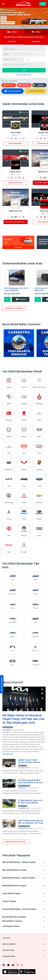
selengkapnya (7, 754)
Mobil (12, 32)
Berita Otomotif (8, 727)
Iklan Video (24, 85)
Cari (24, 70)
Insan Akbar (7, 730)
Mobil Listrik (23, 766)
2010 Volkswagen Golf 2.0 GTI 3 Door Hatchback (16, 289)
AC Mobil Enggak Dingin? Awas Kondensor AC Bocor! (30, 781)
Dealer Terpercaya (39, 85)
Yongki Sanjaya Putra (25, 828)
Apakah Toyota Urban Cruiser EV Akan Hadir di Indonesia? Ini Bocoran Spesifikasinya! (29, 761)
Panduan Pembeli (24, 786)
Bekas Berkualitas (12, 91)
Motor (36, 32)
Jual (43, 4)
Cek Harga (36, 41)
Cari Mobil (12, 41)
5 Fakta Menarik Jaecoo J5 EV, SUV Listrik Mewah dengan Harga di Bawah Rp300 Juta (30, 802)
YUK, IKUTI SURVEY (2, 684)
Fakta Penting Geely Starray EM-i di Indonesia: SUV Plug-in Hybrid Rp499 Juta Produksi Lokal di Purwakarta (31, 822)
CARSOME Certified (35, 91)
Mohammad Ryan (24, 768)
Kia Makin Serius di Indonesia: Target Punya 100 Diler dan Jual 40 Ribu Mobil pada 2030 (23, 719)
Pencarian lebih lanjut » (24, 75)
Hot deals (9, 85)
